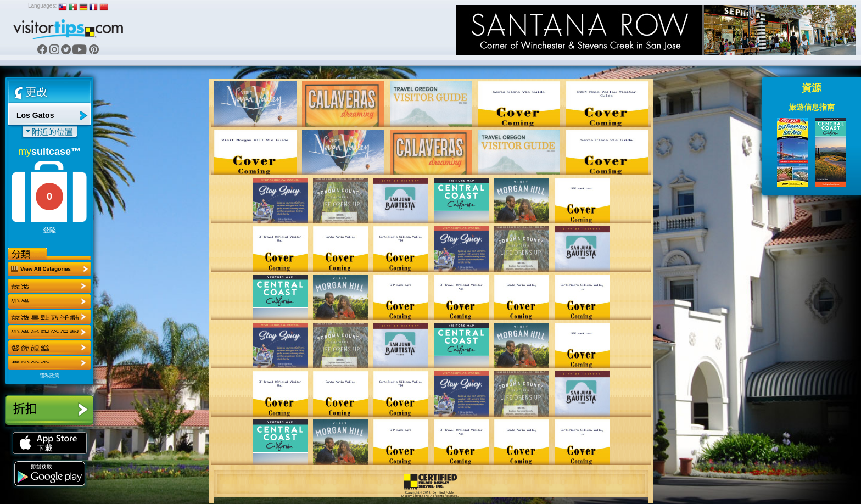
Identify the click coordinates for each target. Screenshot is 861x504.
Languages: (42, 6)
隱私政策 (49, 376)
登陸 (49, 230)
